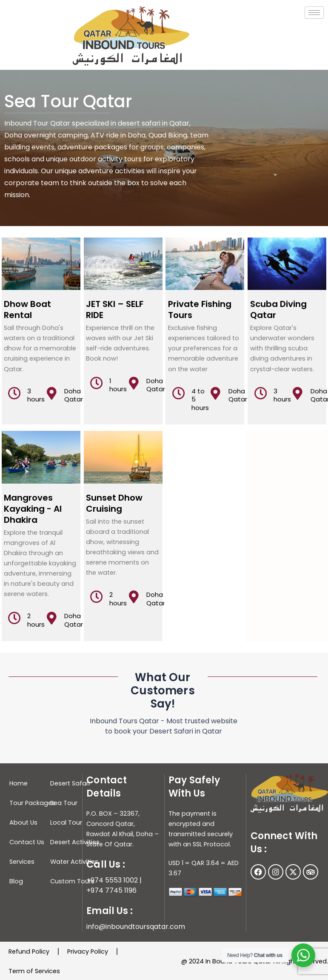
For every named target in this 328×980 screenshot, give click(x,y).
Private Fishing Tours (200, 309)
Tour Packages (32, 803)
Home (19, 783)
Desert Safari (70, 783)
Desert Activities (75, 842)
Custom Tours (72, 881)
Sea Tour (64, 803)
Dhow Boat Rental (27, 309)
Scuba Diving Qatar (278, 309)
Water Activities (74, 862)
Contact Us (27, 842)
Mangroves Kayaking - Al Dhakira (33, 509)
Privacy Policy (88, 951)
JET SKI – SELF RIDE (115, 309)
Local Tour (66, 822)
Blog (16, 881)
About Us (23, 822)
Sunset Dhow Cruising (114, 503)
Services (22, 862)
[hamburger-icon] (314, 13)
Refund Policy (29, 951)
